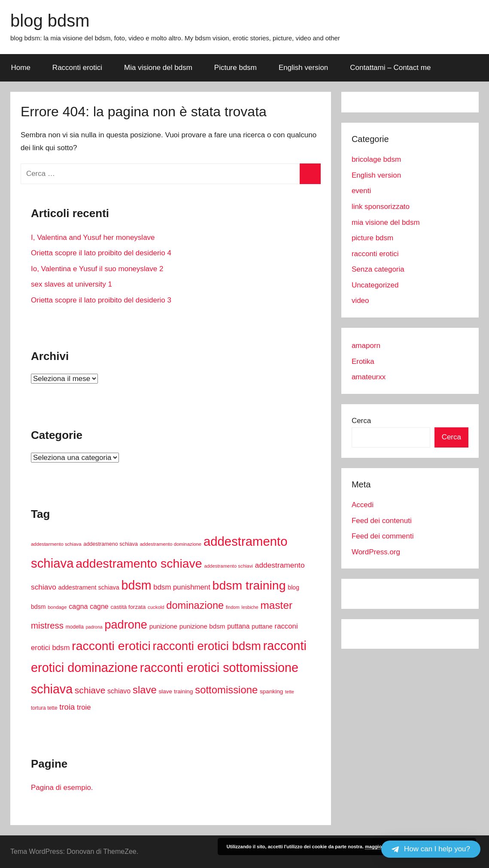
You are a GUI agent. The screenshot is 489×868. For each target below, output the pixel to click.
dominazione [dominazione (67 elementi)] (195, 605)
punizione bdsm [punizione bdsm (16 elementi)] (202, 626)
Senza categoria (378, 269)
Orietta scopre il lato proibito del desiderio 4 (101, 253)
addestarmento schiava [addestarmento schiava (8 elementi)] (56, 544)
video (360, 301)
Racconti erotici (77, 68)
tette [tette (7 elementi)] (290, 692)
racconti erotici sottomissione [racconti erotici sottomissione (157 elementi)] (219, 668)
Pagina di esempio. (62, 788)
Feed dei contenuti (382, 521)
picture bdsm (372, 238)
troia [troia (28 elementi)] (67, 707)
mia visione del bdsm (386, 222)
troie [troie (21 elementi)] (84, 707)
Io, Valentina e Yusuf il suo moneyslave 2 (97, 269)
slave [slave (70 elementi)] (145, 690)
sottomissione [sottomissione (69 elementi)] (226, 690)
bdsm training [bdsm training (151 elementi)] (249, 585)
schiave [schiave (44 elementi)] (90, 690)
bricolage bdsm (376, 159)
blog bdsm (50, 21)
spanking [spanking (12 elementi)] (271, 691)
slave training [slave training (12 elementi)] (176, 691)
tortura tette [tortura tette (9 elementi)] (44, 708)
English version (303, 68)
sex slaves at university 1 (71, 284)
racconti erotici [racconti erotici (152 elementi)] (111, 646)
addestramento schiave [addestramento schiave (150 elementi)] (139, 563)
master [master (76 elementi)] (276, 605)
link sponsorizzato (381, 207)
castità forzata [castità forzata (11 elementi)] (128, 607)
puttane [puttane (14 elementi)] (262, 626)
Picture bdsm (235, 68)
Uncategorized (375, 285)
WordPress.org (376, 552)
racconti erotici (375, 254)
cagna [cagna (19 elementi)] (78, 606)
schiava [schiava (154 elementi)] (52, 689)
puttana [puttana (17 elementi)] (238, 626)
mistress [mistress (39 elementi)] (47, 626)
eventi (361, 191)
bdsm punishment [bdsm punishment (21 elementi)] (182, 587)
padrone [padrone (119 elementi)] (126, 625)
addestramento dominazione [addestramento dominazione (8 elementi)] (171, 544)
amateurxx (369, 377)
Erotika (363, 361)
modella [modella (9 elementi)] (75, 627)
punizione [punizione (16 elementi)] (163, 626)
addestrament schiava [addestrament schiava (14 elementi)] (89, 587)
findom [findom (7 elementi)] (233, 607)
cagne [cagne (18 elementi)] (99, 606)
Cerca (361, 421)
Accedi (363, 505)
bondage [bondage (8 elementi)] (57, 607)
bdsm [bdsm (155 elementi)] (137, 585)
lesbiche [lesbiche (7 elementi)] (250, 607)
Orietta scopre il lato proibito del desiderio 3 (101, 300)
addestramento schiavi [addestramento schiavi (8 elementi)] (228, 566)
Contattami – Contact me (390, 68)
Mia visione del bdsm (158, 68)
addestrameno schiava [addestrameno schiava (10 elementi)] (111, 544)
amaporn (366, 346)
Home (21, 68)
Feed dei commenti (383, 536)
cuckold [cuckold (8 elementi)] (156, 607)
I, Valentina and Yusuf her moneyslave (93, 237)
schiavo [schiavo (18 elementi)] (119, 691)
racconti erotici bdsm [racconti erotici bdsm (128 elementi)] (207, 646)
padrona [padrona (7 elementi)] (94, 627)
